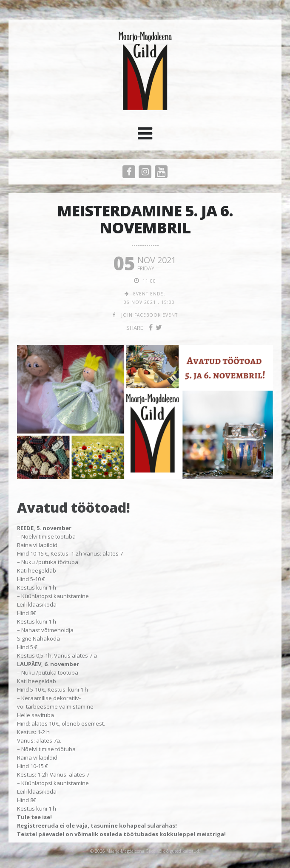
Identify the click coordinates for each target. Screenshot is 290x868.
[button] (145, 136)
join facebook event (149, 315)
